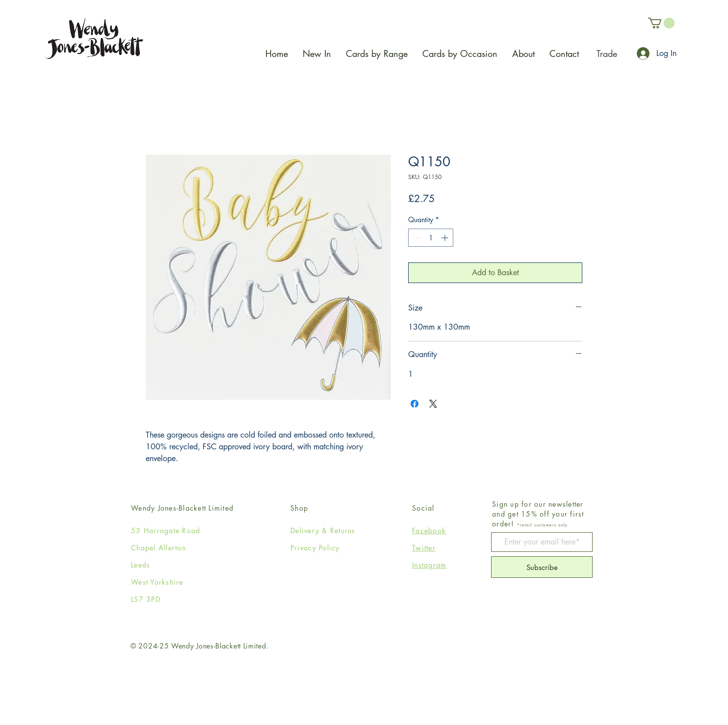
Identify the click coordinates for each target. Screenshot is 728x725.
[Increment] (446, 238)
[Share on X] (433, 404)
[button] (661, 23)
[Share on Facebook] (415, 404)
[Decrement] (416, 238)
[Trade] (607, 53)
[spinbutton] (431, 238)
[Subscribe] (542, 567)
